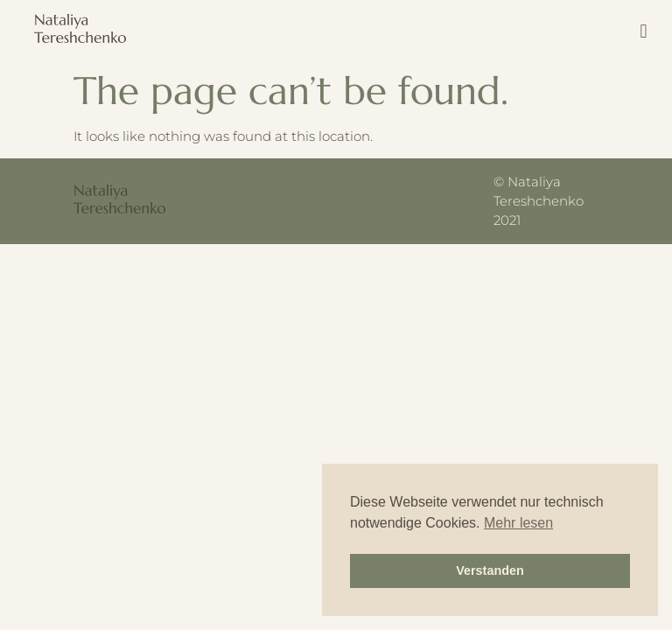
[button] (644, 31)
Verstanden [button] (490, 570)
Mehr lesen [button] (518, 523)
